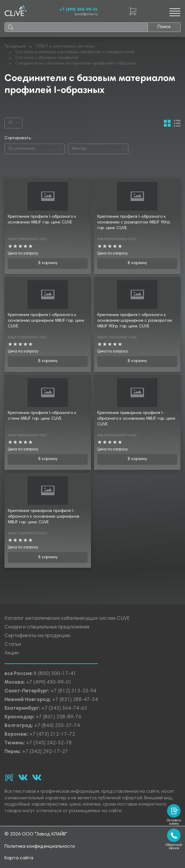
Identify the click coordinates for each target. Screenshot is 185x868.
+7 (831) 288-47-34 (75, 700)
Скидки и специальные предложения (47, 627)
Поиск (164, 27)
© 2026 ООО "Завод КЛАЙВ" (36, 834)
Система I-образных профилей (47, 58)
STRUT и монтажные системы (65, 47)
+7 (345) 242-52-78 (49, 743)
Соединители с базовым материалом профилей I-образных (76, 64)
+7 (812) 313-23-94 (73, 691)
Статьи (13, 645)
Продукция (15, 47)
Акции (12, 653)
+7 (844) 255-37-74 (57, 726)
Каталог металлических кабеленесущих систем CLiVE (67, 619)
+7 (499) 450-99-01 (79, 10)
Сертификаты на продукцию (38, 636)
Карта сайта (19, 858)
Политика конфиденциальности (40, 846)
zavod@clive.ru (86, 14)
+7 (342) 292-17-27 (45, 752)
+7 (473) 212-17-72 (52, 735)
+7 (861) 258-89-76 (59, 717)
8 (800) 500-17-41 (55, 674)
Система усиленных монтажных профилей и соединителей (75, 52)
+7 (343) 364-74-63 (64, 709)
